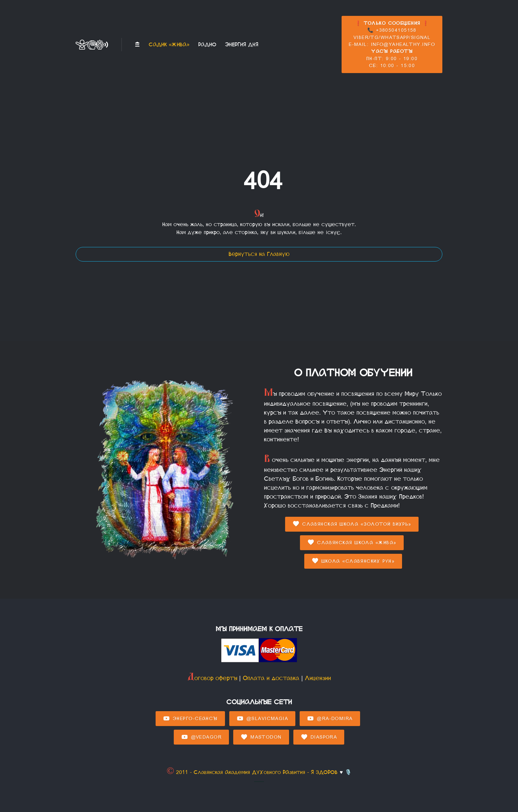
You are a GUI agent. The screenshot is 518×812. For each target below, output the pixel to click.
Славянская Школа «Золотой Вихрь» (352, 524)
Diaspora (319, 737)
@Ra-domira (330, 719)
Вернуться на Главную (259, 254)
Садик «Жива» (169, 44)
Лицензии (318, 678)
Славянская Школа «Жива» (352, 543)
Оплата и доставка (271, 678)
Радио (207, 44)
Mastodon (261, 737)
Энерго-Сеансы (190, 719)
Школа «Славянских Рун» (353, 561)
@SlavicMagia (262, 719)
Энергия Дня (242, 44)
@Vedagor (201, 737)
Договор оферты (212, 678)
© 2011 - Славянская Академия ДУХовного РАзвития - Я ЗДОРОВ (252, 772)
